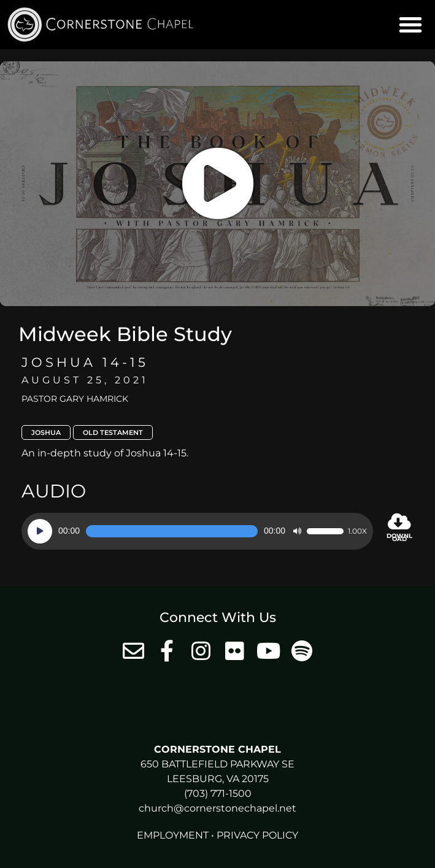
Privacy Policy (257, 835)
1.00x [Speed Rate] (357, 531)
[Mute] (297, 531)
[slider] (172, 531)
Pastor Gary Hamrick (75, 399)
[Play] (40, 531)
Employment (173, 835)
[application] (197, 531)
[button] (410, 25)
